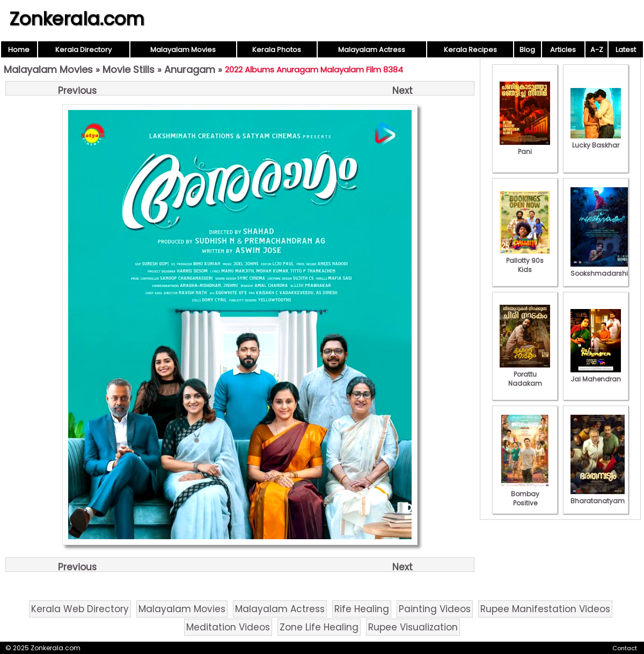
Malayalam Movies (183, 50)
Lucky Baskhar (596, 141)
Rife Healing (362, 609)
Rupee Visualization (413, 627)
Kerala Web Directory (80, 609)
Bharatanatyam (598, 496)
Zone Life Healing (319, 627)
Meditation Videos (228, 627)
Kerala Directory (83, 50)
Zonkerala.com (77, 19)
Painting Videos (435, 609)
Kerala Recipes (470, 50)
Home (19, 50)
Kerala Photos (277, 50)
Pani (525, 147)
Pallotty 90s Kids (525, 260)
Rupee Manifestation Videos (545, 609)
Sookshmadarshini (602, 269)
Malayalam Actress (372, 50)
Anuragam (190, 69)
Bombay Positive (525, 494)
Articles (563, 50)
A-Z (597, 50)
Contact (625, 648)
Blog (527, 50)
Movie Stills (129, 69)
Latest (626, 50)
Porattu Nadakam (525, 374)
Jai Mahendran (596, 374)
